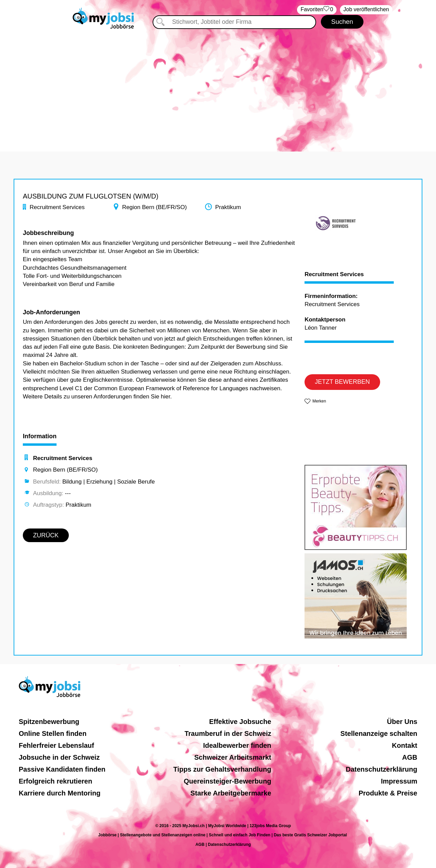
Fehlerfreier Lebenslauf (56, 745)
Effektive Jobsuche (240, 722)
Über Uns (402, 722)
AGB (410, 757)
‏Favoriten (317, 10)
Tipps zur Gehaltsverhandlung (222, 769)
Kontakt (405, 745)
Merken (319, 401)
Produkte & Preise (388, 793)
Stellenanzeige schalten (379, 733)
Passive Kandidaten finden (62, 769)
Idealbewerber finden (237, 745)
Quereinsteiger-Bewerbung (228, 781)
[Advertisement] (218, 87)
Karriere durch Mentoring (60, 793)
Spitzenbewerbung (49, 722)
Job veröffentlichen (366, 9)
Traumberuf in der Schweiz (228, 733)
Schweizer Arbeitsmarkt (233, 757)
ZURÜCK (46, 535)
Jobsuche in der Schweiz (59, 757)
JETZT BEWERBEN (342, 382)
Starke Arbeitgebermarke (231, 793)
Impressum (399, 781)
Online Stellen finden (53, 733)
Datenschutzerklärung (381, 769)
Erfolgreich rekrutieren (56, 781)
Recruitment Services (334, 274)
